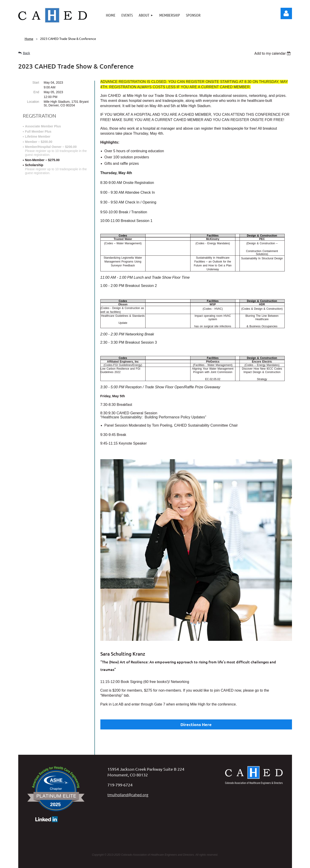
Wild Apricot (246, 862)
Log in (286, 13)
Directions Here (196, 724)
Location (33, 102)
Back (27, 53)
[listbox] (273, 53)
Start (36, 82)
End (36, 92)
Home (29, 39)
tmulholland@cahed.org (128, 774)
